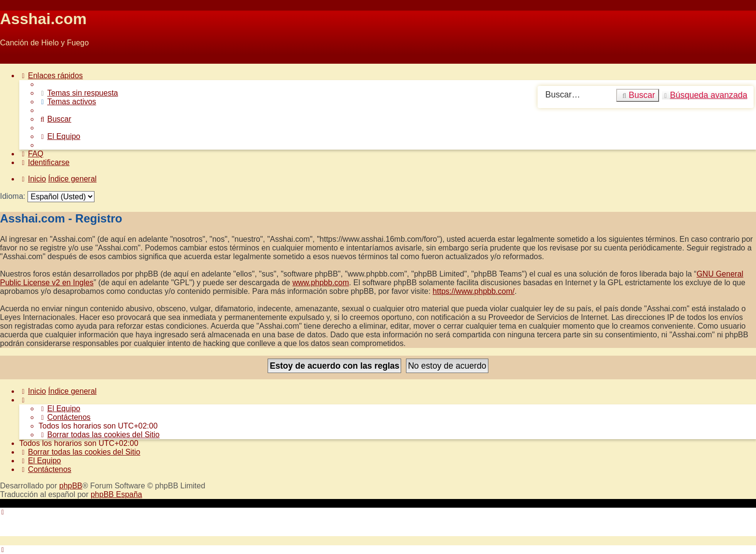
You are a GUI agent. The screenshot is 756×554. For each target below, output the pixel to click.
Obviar (11, 59)
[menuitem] (78, 93)
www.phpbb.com (320, 283)
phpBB (71, 486)
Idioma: (13, 196)
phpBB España (116, 494)
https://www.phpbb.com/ (473, 291)
